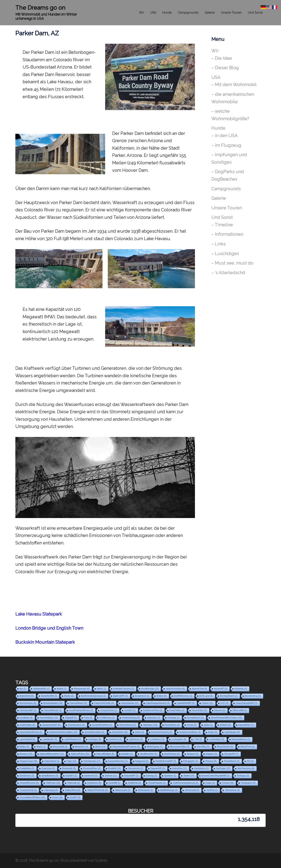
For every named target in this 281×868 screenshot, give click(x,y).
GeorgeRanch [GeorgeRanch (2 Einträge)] (195, 718)
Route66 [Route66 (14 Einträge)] (114, 768)
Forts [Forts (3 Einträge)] (88, 718)
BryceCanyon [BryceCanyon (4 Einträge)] (28, 703)
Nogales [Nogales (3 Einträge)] (211, 754)
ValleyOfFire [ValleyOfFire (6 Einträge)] (73, 790)
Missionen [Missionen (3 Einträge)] (81, 747)
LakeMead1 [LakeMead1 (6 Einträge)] (50, 739)
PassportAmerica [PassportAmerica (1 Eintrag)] (118, 761)
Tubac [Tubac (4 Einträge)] (210, 783)
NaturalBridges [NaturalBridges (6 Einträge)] (105, 754)
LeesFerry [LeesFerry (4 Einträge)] (115, 739)
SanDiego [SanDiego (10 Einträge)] (223, 768)
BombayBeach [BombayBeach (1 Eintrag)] (229, 696)
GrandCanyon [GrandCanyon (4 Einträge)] (76, 725)
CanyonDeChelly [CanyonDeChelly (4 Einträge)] (104, 703)
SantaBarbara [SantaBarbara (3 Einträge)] (50, 776)
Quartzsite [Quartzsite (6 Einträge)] (48, 768)
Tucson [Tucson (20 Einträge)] (228, 783)
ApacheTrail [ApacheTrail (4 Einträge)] (199, 689)
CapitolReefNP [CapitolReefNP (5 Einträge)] (186, 703)
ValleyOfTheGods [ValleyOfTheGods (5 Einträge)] (98, 790)
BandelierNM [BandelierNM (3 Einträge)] (49, 696)
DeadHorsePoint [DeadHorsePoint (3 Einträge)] (153, 710)
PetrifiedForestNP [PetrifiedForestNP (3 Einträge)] (166, 761)
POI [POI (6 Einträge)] (250, 761)
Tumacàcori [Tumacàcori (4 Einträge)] (248, 783)
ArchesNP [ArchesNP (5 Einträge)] (221, 689)
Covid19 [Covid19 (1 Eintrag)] (130, 710)
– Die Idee (222, 58)
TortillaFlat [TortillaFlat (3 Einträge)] (134, 783)
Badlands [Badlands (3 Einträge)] (241, 689)
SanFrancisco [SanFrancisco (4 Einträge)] (246, 768)
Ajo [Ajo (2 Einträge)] (23, 689)
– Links (219, 244)
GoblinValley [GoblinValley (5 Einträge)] (27, 725)
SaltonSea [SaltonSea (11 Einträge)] (180, 768)
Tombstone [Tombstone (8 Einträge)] (94, 783)
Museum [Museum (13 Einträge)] (26, 754)
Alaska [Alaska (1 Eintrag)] (62, 689)
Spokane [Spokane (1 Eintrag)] (170, 776)
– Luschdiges (225, 254)
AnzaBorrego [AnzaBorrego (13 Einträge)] (150, 689)
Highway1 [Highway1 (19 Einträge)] (150, 725)
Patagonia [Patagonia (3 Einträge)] (142, 761)
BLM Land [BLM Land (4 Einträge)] (206, 696)
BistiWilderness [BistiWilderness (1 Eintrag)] (183, 696)
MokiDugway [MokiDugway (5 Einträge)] (155, 747)
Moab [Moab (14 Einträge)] (100, 747)
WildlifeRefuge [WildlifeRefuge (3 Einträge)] (169, 790)
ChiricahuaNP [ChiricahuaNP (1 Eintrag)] (28, 710)
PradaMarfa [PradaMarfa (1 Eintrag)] (27, 768)
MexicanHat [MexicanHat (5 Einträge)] (60, 747)
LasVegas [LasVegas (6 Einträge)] (95, 739)
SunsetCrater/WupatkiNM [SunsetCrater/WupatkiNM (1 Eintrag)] (216, 776)
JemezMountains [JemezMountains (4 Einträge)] (95, 732)
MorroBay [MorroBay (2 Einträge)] (203, 747)
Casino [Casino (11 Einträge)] (207, 703)
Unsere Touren (231, 13)
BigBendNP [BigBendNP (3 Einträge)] (120, 696)
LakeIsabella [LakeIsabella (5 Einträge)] (27, 739)
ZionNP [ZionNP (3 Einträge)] (75, 797)
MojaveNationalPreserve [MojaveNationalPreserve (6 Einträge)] (126, 747)
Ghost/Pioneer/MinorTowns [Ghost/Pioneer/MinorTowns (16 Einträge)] (226, 718)
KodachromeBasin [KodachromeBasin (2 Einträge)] (190, 732)
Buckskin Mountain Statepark (45, 642)
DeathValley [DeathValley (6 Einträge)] (177, 710)
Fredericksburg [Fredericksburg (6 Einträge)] (131, 718)
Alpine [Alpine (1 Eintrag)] (102, 689)
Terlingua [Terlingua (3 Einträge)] (243, 776)
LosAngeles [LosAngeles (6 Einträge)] (179, 739)
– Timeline (222, 225)
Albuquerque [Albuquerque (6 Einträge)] (82, 689)
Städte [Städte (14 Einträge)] (189, 776)
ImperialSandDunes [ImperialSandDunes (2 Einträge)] (31, 732)
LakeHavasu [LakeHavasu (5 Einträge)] (232, 732)
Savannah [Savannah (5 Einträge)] (91, 776)
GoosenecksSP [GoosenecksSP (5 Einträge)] (51, 725)
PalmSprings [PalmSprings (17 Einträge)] (92, 761)
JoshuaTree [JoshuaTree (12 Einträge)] (120, 732)
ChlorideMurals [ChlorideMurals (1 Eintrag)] (53, 710)
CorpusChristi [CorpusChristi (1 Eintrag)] (109, 710)
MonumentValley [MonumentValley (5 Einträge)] (180, 747)
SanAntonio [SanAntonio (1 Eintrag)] (201, 768)
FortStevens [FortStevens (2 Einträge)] (107, 718)
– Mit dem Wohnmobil (234, 85)
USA (153, 13)
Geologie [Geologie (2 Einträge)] (174, 718)
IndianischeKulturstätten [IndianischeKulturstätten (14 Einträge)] (63, 732)
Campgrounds (188, 13)
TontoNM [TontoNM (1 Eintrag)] (114, 783)
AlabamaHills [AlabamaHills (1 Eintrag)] (41, 689)
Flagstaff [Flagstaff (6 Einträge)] (71, 718)
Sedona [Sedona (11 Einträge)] (111, 776)
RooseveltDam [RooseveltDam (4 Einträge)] (92, 768)
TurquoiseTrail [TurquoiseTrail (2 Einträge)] (28, 790)
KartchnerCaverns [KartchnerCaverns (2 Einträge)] (162, 732)
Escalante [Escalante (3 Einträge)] (26, 718)
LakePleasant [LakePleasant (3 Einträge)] (73, 739)
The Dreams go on (40, 8)
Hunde (167, 13)
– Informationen (227, 234)
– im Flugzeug (226, 145)
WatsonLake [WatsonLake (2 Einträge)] (123, 790)
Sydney (101, 860)
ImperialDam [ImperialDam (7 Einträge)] (246, 725)
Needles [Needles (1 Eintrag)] (127, 754)
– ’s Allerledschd (228, 273)
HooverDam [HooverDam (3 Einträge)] (172, 725)
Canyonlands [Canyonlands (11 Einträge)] (130, 703)
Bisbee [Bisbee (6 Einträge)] (162, 696)
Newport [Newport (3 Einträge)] (193, 754)
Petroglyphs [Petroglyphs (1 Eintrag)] (191, 761)
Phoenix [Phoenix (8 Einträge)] (211, 761)
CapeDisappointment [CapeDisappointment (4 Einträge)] (158, 703)
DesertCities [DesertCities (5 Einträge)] (199, 710)
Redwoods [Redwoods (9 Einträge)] (69, 768)
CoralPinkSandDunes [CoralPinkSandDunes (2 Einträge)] (81, 710)
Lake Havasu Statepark (39, 614)
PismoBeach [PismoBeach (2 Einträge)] (232, 761)
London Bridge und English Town (49, 628)
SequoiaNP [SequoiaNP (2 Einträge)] (131, 776)
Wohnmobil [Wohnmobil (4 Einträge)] (192, 790)
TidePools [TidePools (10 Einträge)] (53, 783)
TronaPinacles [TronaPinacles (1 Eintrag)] (157, 783)
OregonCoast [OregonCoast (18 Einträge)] (28, 761)
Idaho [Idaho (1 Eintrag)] (208, 725)
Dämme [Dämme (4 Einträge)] (220, 710)
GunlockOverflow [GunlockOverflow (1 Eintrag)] (102, 725)
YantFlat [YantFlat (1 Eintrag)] (212, 790)
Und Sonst (255, 13)
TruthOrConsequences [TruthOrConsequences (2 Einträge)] (186, 783)
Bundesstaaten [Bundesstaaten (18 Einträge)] (53, 703)
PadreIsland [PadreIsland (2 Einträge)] (52, 761)
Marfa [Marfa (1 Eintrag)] (41, 747)
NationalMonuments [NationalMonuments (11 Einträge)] (52, 754)
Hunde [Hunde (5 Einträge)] (192, 725)
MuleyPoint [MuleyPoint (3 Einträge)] (247, 747)
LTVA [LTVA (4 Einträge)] (198, 739)
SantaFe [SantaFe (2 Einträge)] (71, 776)
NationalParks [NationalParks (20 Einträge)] (80, 754)
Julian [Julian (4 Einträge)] (140, 732)
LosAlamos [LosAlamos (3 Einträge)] (157, 739)
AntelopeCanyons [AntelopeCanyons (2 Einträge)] (124, 689)
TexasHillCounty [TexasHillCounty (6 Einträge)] (29, 783)
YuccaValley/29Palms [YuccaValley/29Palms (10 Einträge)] (32, 797)
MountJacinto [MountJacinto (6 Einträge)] (225, 747)
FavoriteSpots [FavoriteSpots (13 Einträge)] (49, 718)
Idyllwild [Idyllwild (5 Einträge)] (225, 725)
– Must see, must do (232, 263)
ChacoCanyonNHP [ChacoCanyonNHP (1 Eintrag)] (246, 703)
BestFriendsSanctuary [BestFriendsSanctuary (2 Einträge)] (93, 696)
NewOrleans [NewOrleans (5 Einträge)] (172, 754)
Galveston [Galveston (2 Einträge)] (154, 718)
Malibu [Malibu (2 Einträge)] (24, 747)
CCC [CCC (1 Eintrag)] (224, 703)
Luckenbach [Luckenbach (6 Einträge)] (217, 739)
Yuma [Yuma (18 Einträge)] (57, 797)
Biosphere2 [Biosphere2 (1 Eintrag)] (142, 696)
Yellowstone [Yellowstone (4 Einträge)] (232, 790)
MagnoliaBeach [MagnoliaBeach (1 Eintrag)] (241, 739)
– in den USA (225, 136)
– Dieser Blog (225, 68)
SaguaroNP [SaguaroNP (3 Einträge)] (158, 768)
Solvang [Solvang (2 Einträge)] (151, 776)
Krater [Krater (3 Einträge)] (213, 732)
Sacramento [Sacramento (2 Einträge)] (136, 768)
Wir (141, 13)
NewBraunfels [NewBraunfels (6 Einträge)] (149, 754)
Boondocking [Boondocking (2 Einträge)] (253, 696)
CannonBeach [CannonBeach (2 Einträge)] (78, 703)
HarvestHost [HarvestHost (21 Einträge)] (128, 725)
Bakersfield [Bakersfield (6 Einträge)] (27, 696)
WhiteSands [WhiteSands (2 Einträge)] (145, 790)
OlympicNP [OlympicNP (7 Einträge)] (231, 754)
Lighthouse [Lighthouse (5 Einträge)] (136, 739)
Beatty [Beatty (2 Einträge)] (69, 696)
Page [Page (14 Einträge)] (71, 761)
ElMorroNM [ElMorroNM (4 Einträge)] (240, 710)
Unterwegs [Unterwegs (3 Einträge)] (51, 790)
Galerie (210, 13)
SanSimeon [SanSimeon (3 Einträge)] (27, 776)
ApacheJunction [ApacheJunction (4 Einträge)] (175, 689)
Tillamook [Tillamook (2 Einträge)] (73, 783)
